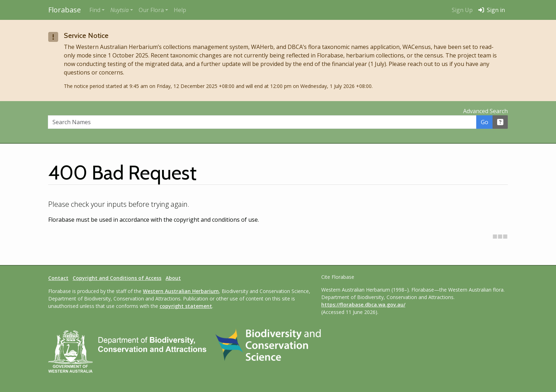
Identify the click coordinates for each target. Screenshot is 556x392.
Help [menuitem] (180, 10)
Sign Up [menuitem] (462, 10)
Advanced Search (485, 111)
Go (485, 122)
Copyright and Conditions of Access (117, 278)
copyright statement (186, 306)
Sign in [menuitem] (492, 10)
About (173, 278)
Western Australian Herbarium (181, 291)
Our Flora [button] (151, 10)
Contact (58, 278)
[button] (122, 10)
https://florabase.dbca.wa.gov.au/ (363, 305)
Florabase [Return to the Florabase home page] (65, 10)
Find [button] (95, 10)
